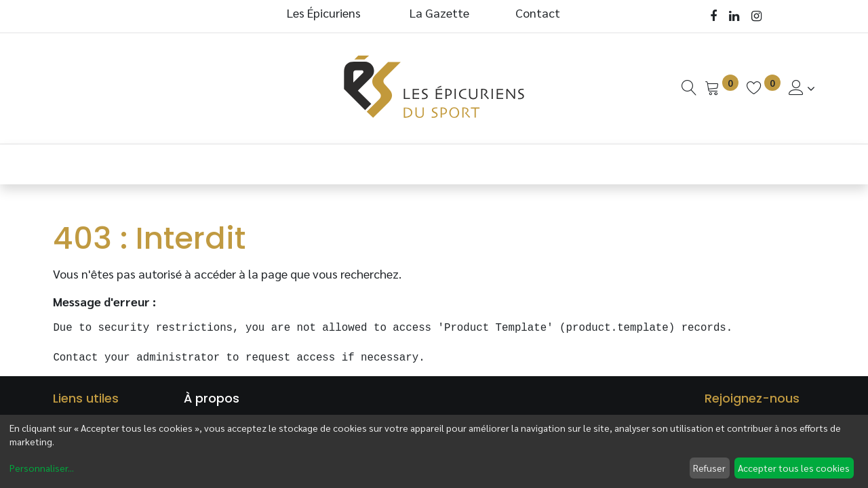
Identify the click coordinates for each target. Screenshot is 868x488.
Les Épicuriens (324, 13)
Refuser (709, 468)
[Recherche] (689, 88)
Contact (538, 13)
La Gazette (441, 13)
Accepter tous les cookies (794, 468)
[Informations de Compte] (802, 88)
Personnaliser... (42, 468)
